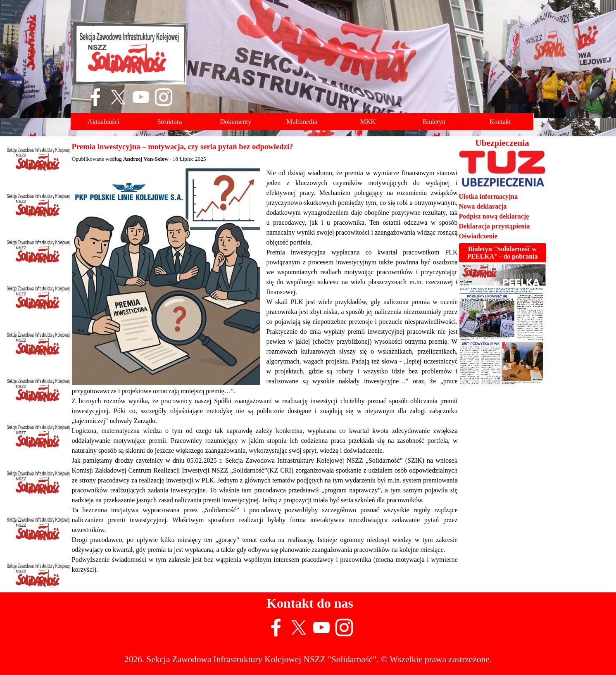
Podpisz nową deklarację (494, 216)
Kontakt (500, 122)
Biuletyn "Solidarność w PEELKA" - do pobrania (502, 253)
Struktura (170, 122)
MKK (368, 122)
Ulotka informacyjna (489, 196)
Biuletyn (434, 122)
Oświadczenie (478, 236)
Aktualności (103, 122)
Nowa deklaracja (483, 206)
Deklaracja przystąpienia (495, 226)
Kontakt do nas (310, 603)
